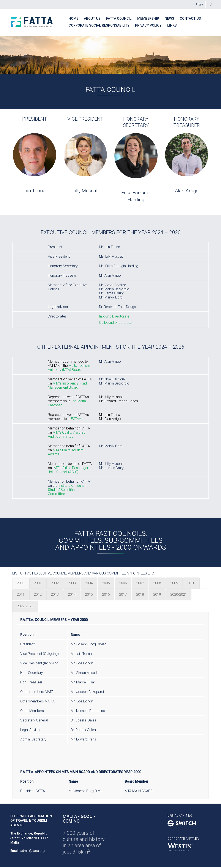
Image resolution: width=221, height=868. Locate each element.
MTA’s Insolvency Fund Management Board (67, 385)
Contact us (190, 18)
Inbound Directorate (114, 316)
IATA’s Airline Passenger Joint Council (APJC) (68, 470)
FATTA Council (119, 18)
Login (200, 4)
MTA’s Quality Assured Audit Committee (67, 434)
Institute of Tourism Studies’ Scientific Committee (68, 490)
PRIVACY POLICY (148, 25)
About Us (92, 18)
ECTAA (76, 419)
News (169, 18)
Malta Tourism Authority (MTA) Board (69, 368)
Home (73, 18)
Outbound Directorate (115, 323)
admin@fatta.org (32, 851)
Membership (148, 18)
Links (172, 25)
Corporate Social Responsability (99, 25)
